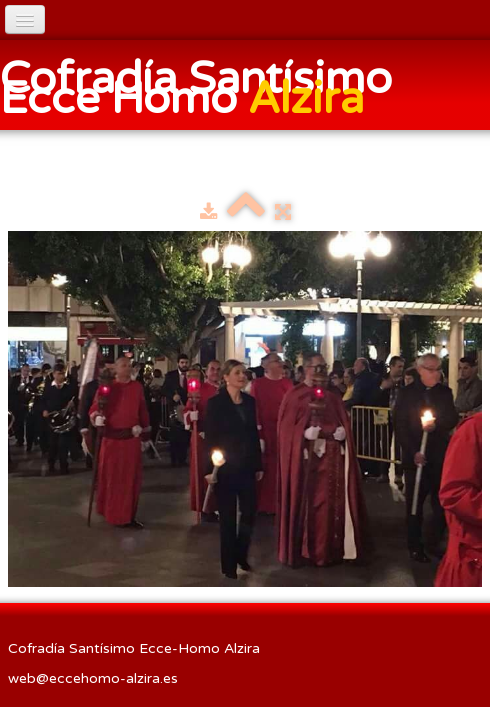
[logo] (245, 87)
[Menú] (25, 19)
